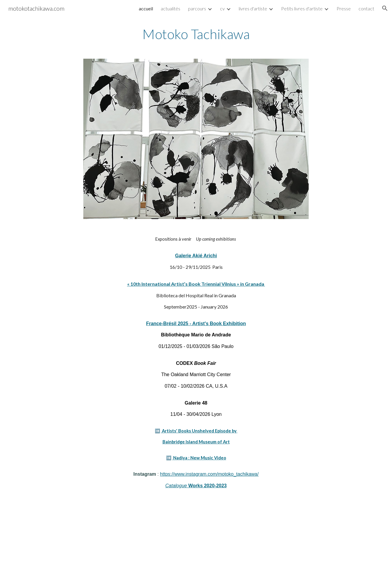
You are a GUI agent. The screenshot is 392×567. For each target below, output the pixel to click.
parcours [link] (197, 8)
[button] (385, 8)
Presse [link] (344, 8)
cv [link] (222, 8)
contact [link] (366, 8)
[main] (196, 34)
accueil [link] (146, 8)
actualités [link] (170, 8)
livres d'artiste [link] (253, 8)
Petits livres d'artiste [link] (302, 8)
